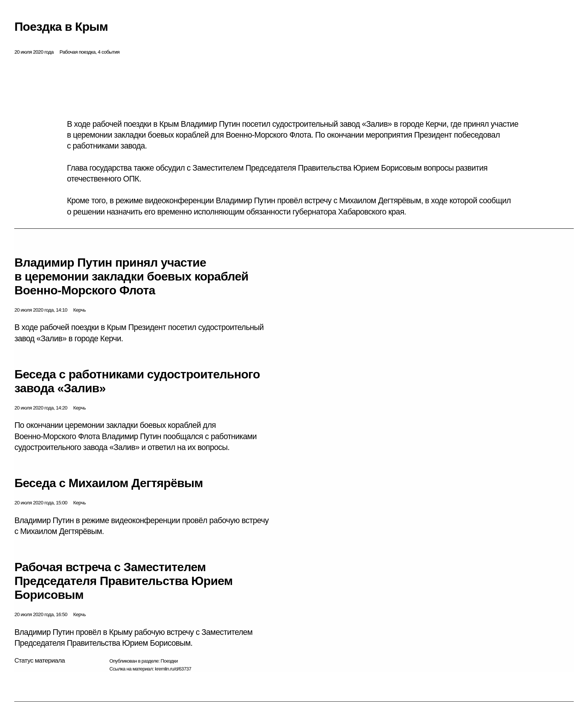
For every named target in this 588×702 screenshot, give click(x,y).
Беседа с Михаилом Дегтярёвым (109, 483)
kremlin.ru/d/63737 (173, 669)
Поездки (169, 661)
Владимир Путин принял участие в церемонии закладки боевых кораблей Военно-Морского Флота (131, 276)
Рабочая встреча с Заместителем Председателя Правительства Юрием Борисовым (123, 581)
